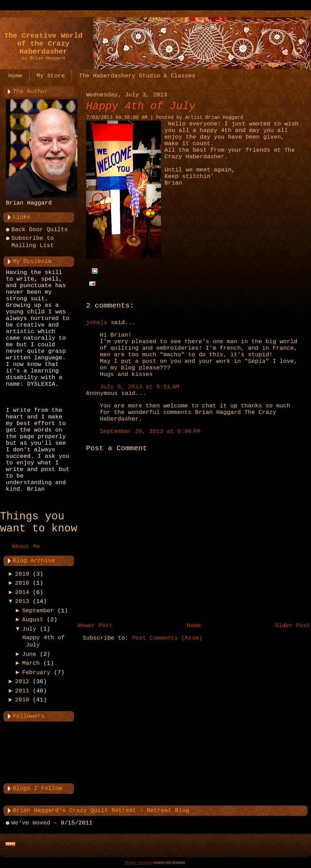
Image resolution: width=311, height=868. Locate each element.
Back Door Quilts (40, 230)
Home (194, 626)
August (33, 620)
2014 (22, 592)
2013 (22, 601)
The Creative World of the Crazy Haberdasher (43, 44)
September (38, 611)
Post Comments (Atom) (167, 638)
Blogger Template (139, 863)
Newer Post (95, 626)
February (36, 673)
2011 (22, 691)
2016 (22, 583)
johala (97, 323)
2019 (22, 574)
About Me (26, 546)
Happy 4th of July (141, 106)
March (31, 663)
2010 (22, 700)
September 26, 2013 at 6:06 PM (150, 431)
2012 (22, 682)
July (29, 629)
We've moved (31, 823)
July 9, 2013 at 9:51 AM (140, 387)
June (29, 654)
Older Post (293, 626)
